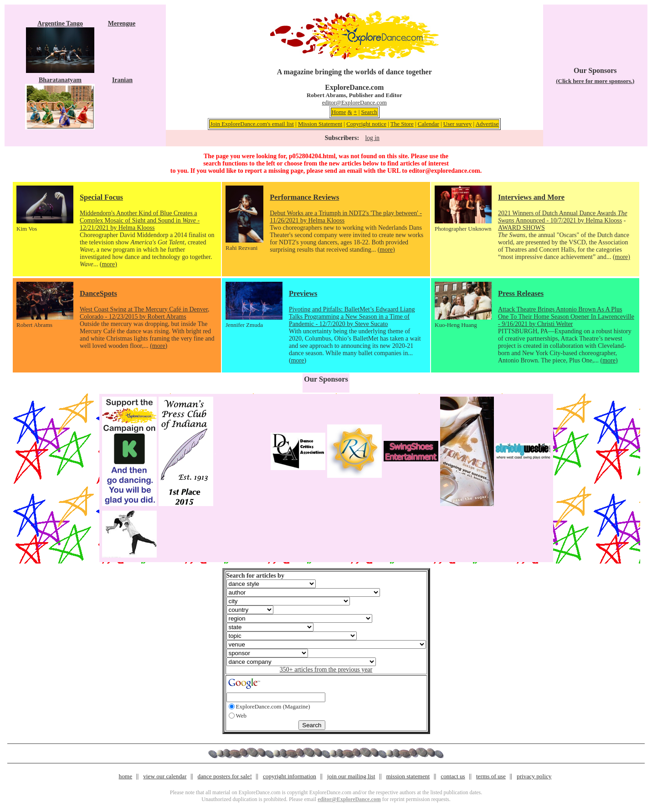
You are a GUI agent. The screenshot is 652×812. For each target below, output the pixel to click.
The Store (402, 124)
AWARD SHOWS (521, 228)
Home (339, 112)
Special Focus (101, 197)
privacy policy (534, 776)
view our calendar (165, 776)
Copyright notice (366, 124)
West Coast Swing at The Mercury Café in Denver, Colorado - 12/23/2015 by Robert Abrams (145, 313)
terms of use (491, 776)
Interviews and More (531, 197)
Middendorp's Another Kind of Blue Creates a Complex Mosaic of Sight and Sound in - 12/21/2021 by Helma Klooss (140, 220)
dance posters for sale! (225, 776)
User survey (457, 124)
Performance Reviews (304, 197)
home (126, 776)
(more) (108, 264)
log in (372, 138)
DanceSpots (98, 293)
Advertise (487, 124)
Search (369, 112)
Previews (303, 293)
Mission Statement (320, 124)
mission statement (408, 776)
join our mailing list (351, 776)
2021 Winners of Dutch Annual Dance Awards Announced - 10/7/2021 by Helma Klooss (563, 217)
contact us (453, 776)
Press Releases (521, 293)
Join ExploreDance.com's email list (252, 124)
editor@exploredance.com (444, 171)
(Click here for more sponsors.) (595, 81)
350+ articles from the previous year (326, 670)
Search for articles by (255, 576)
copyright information (290, 776)
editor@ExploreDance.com (354, 102)
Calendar (429, 124)
